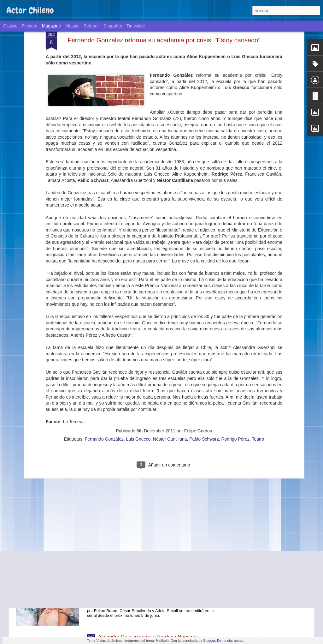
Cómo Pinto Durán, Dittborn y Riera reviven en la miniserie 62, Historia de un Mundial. (153, 353)
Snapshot (113, 26)
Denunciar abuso (230, 641)
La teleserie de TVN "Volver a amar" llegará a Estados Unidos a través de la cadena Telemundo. (154, 568)
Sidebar (91, 26)
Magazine (52, 26)
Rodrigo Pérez (235, 277)
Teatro (258, 277)
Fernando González (104, 277)
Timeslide (136, 26)
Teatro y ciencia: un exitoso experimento (143, 494)
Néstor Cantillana (170, 277)
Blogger (209, 641)
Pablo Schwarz (204, 277)
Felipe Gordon (198, 268)
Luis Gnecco (138, 277)
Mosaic (72, 26)
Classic (10, 26)
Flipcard (30, 26)
